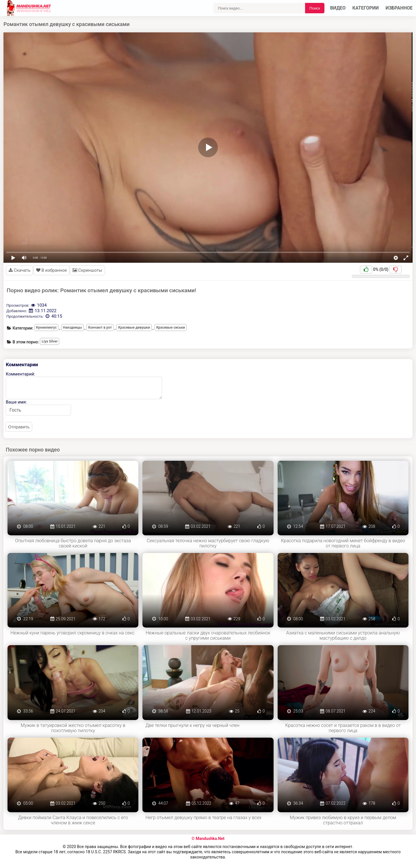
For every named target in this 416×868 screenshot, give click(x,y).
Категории (366, 8)
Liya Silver (50, 341)
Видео (338, 8)
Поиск (315, 8)
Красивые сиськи (171, 327)
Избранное (399, 8)
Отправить (19, 427)
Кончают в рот (100, 327)
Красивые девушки (134, 327)
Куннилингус (47, 327)
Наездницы (73, 327)
